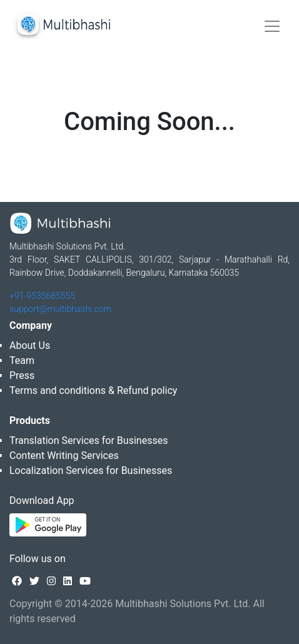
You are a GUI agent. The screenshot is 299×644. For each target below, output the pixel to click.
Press (22, 375)
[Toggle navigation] (272, 26)
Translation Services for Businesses (89, 440)
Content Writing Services (64, 455)
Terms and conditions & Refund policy (93, 390)
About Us (30, 345)
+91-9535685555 (42, 296)
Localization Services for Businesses (91, 470)
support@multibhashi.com (60, 309)
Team (22, 360)
